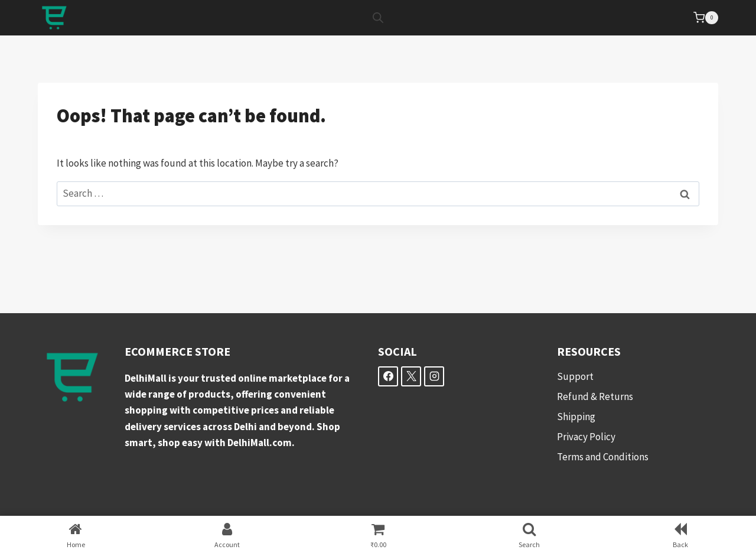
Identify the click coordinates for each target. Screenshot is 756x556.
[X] (411, 376)
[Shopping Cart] (706, 18)
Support (575, 376)
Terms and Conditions (603, 457)
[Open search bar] (378, 18)
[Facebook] (388, 376)
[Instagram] (434, 376)
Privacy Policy (586, 437)
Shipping (576, 417)
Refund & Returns (595, 396)
